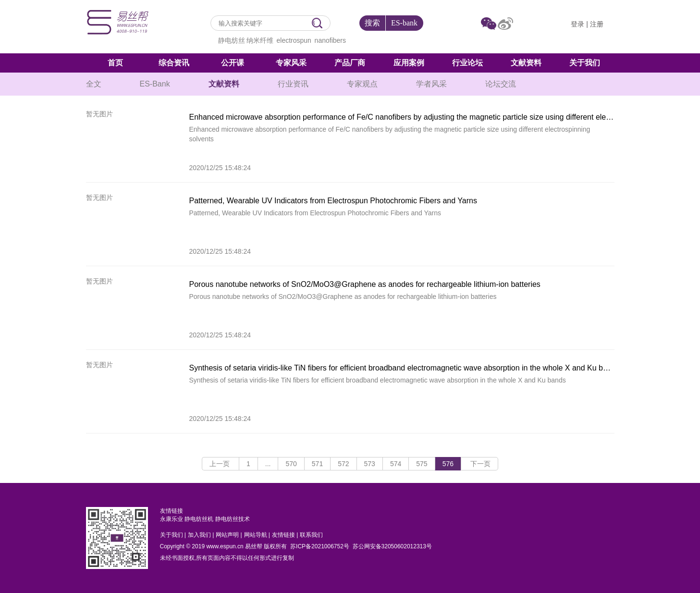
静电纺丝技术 (233, 519)
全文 (94, 84)
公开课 (233, 63)
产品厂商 (350, 63)
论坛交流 (501, 84)
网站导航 (256, 535)
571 (317, 464)
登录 (577, 24)
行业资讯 (293, 84)
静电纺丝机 (199, 519)
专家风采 (291, 63)
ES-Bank (155, 84)
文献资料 (526, 63)
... (268, 464)
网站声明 (227, 535)
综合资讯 (174, 63)
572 (343, 464)
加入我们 (199, 535)
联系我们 (311, 535)
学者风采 (431, 84)
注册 (597, 24)
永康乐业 (172, 519)
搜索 (372, 23)
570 (291, 464)
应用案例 (409, 63)
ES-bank (404, 23)
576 (448, 464)
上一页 (221, 464)
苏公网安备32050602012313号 (392, 546)
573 (370, 464)
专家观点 (362, 84)
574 (396, 464)
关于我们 (585, 63)
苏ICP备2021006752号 (320, 546)
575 (422, 464)
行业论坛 (467, 63)
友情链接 (283, 535)
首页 (115, 63)
